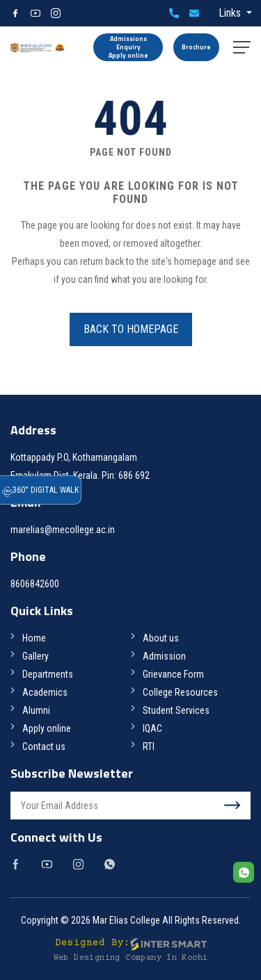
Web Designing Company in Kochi (131, 958)
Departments (48, 674)
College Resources (180, 692)
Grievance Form (173, 674)
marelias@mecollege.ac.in (194, 13)
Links (231, 13)
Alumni (36, 710)
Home (34, 638)
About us (161, 638)
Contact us (44, 746)
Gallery (35, 656)
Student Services (176, 710)
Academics (45, 692)
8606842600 (174, 13)
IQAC (152, 728)
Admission (164, 656)
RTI (149, 746)
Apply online (47, 728)
